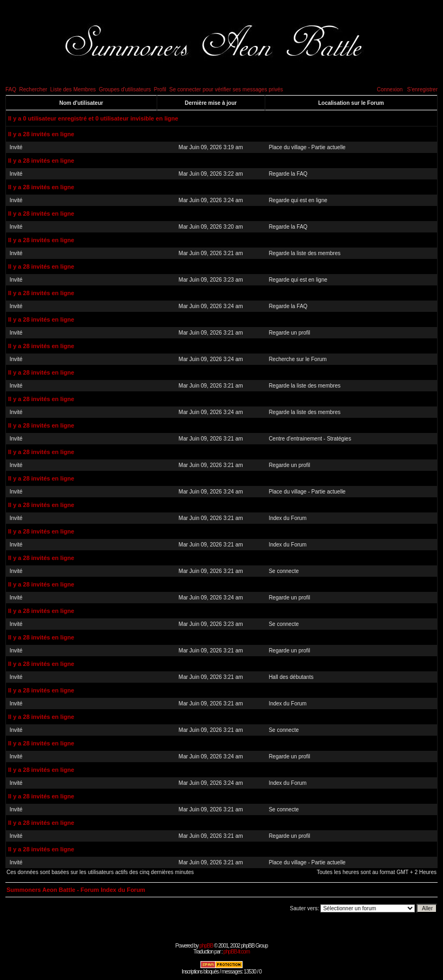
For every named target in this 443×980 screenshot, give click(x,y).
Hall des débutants (291, 677)
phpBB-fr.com (236, 952)
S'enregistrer (422, 89)
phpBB (206, 946)
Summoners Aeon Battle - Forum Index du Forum (76, 890)
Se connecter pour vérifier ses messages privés (226, 89)
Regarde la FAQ (288, 174)
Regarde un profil (289, 333)
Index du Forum (287, 518)
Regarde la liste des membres (304, 253)
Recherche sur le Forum (297, 359)
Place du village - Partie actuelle (307, 147)
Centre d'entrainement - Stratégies (310, 439)
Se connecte (284, 571)
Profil (160, 89)
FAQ (11, 89)
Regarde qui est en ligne (298, 200)
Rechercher (33, 89)
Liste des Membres (73, 89)
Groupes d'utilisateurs (125, 89)
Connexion (390, 89)
